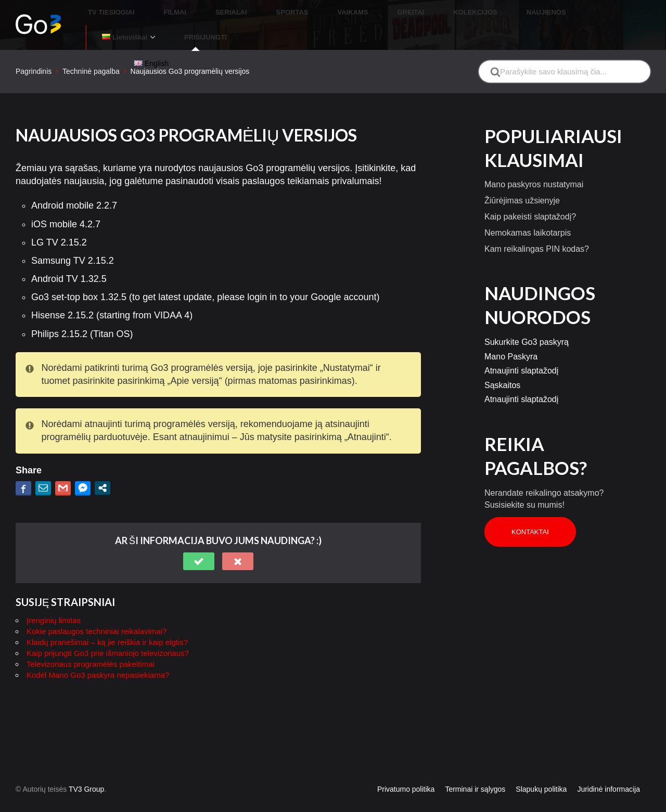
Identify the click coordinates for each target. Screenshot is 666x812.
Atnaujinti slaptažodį (521, 346)
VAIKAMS (336, 13)
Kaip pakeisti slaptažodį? (530, 192)
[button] (199, 537)
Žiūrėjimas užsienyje (522, 176)
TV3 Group (86, 765)
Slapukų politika (541, 765)
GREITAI (381, 13)
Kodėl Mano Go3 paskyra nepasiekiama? (98, 650)
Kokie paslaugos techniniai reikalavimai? (97, 607)
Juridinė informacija (609, 765)
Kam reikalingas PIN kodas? (537, 224)
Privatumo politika (406, 765)
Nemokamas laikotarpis (528, 208)
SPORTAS (288, 13)
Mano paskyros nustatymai (534, 160)
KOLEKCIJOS (434, 13)
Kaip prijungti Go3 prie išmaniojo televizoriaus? (108, 629)
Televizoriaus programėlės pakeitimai (91, 640)
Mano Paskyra (511, 332)
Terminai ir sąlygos (475, 765)
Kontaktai (530, 507)
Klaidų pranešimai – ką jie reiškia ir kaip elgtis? (107, 618)
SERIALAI (240, 13)
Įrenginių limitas (54, 596)
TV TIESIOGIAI (145, 13)
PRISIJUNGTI (625, 13)
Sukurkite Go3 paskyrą (527, 318)
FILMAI (195, 13)
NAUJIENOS (492, 13)
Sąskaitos (502, 361)
